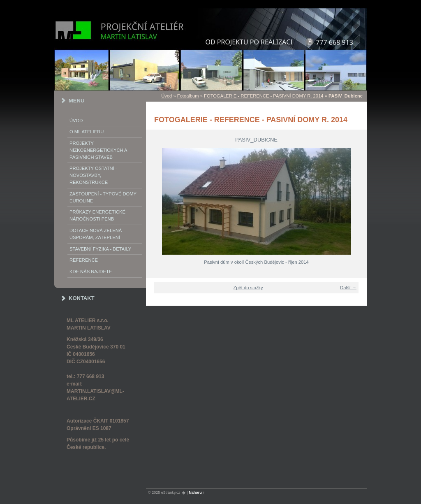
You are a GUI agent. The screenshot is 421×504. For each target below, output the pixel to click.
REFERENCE (84, 260)
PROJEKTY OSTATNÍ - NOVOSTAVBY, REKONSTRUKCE (93, 175)
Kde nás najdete (91, 272)
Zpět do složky (248, 288)
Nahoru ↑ (197, 492)
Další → (348, 288)
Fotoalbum (188, 96)
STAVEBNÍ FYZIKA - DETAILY (100, 249)
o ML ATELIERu (87, 132)
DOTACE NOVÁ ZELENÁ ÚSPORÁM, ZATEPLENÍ (96, 234)
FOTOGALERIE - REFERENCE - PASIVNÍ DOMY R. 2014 (264, 96)
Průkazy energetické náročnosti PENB (97, 215)
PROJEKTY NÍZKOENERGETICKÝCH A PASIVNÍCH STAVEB (98, 150)
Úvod (76, 121)
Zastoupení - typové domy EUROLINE (103, 197)
